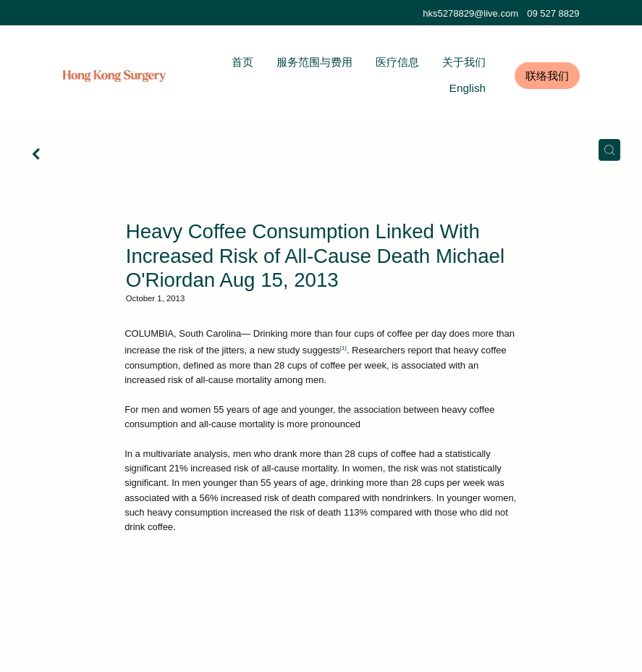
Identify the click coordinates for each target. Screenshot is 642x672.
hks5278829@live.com (470, 13)
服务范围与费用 (314, 62)
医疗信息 (397, 62)
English (468, 88)
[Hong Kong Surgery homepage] (115, 76)
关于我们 (464, 62)
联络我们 (547, 76)
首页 (242, 62)
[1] (343, 348)
